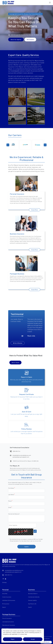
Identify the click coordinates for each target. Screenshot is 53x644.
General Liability (32, 600)
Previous (8, 145)
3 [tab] (28, 151)
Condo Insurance (7, 597)
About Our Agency (16, 40)
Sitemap (4, 582)
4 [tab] (30, 151)
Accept (33, 639)
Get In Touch (15, 362)
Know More (35, 210)
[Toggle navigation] (50, 3)
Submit (27, 547)
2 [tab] (25, 151)
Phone (10, 501)
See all (4, 607)
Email (10, 507)
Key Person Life (32, 604)
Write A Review (18, 343)
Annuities (5, 594)
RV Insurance (6, 604)
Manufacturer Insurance (9, 625)
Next (45, 145)
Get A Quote (30, 40)
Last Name (11, 494)
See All (30, 607)
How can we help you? (14, 514)
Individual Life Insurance (9, 600)
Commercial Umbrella (34, 597)
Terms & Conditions (44, 639)
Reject (13, 639)
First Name (12, 488)
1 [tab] (23, 151)
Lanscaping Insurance (8, 622)
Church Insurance (7, 618)
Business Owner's (33, 594)
